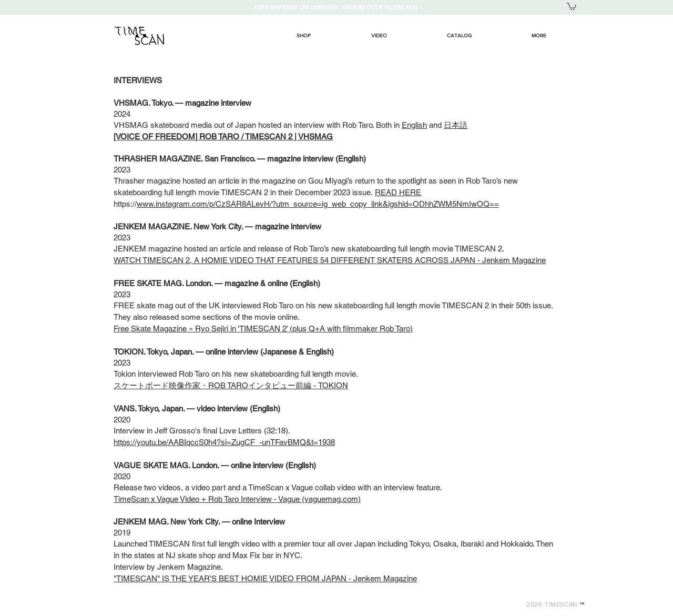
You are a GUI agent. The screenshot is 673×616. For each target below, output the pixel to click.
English (414, 125)
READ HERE (398, 192)
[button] (572, 6)
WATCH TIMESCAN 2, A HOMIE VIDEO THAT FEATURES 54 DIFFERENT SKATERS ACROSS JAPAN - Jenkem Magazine (330, 260)
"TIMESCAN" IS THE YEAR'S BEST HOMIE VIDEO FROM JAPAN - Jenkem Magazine (265, 578)
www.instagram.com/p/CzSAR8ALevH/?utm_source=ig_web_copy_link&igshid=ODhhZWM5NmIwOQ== (318, 204)
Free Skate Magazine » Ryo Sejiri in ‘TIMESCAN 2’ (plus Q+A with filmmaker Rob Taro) (263, 329)
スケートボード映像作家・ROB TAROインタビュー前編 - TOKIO (228, 385)
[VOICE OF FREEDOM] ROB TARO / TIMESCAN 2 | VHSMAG (223, 137)
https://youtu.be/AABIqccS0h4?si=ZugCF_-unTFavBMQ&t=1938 (224, 442)
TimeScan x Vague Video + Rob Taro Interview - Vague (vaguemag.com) (237, 499)
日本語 (456, 125)
